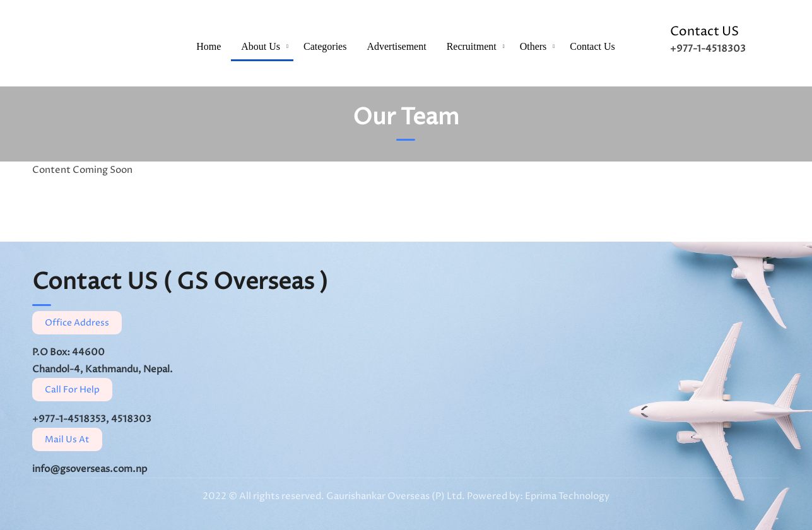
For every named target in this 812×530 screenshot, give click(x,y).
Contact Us (592, 46)
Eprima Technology (566, 496)
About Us (261, 46)
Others (533, 46)
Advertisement (396, 46)
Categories (325, 46)
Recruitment (472, 46)
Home (209, 46)
